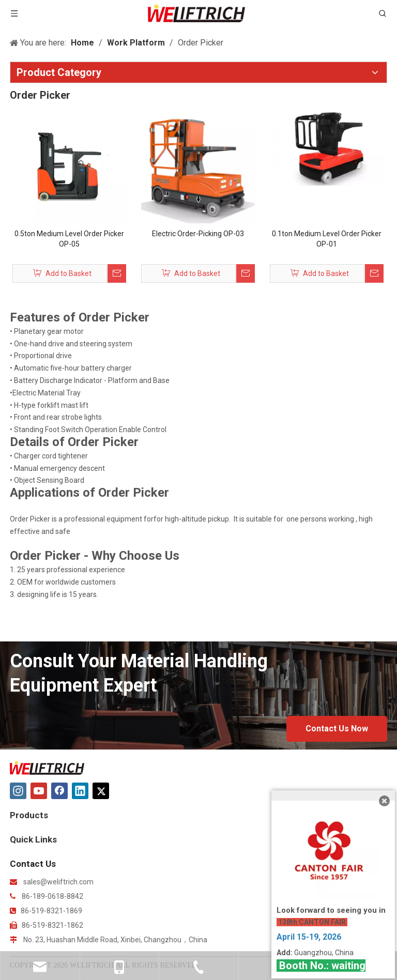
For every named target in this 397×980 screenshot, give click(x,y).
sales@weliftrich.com (58, 882)
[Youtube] (39, 791)
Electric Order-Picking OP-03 (198, 234)
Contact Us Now (337, 729)
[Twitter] (101, 791)
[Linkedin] (80, 791)
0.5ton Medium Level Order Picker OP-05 (69, 239)
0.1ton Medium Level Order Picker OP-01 (327, 239)
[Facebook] (59, 791)
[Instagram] (18, 791)
